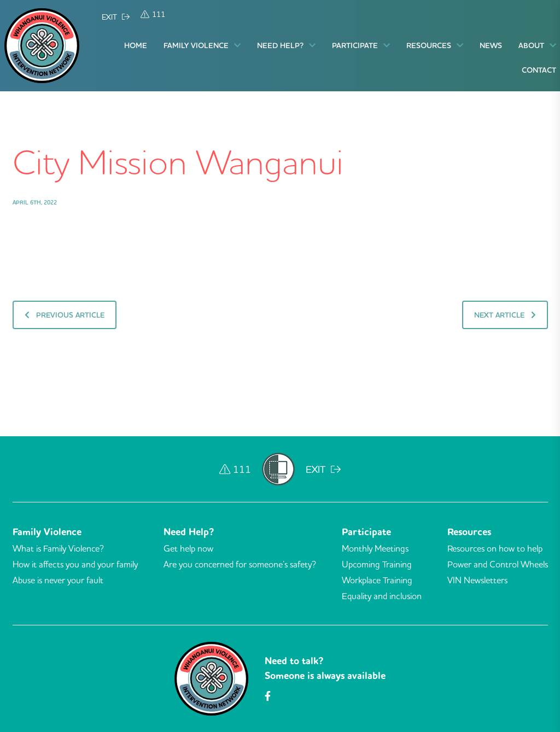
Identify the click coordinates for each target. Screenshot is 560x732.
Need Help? (286, 46)
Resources (435, 46)
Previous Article (66, 315)
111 (153, 14)
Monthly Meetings (375, 548)
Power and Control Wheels (498, 564)
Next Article (504, 315)
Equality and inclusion (382, 596)
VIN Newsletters (477, 580)
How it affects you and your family (75, 564)
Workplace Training (377, 580)
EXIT (116, 17)
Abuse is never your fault (58, 580)
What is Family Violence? (58, 548)
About (537, 46)
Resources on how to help (495, 548)
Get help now (188, 548)
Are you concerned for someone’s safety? (240, 564)
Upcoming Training (377, 564)
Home (136, 45)
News (491, 45)
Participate (361, 46)
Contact (539, 70)
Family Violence (202, 46)
